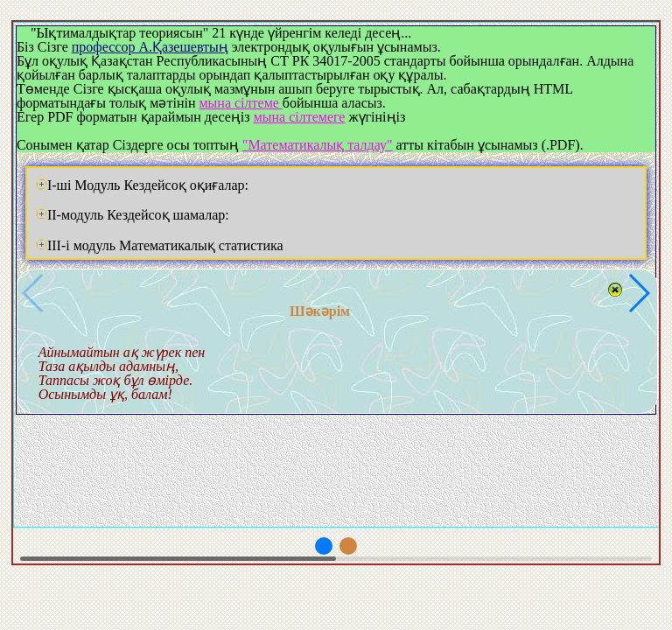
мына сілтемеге (300, 117)
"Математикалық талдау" (318, 145)
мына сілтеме (240, 103)
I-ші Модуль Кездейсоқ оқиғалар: (142, 185)
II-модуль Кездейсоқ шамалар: (133, 215)
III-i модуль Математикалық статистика (160, 245)
